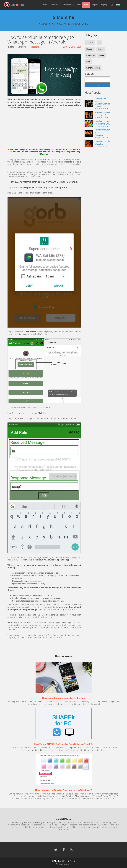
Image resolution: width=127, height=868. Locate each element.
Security (90, 49)
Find (97, 85)
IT (99, 43)
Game (102, 55)
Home (45, 5)
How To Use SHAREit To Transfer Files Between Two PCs (63, 744)
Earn (88, 62)
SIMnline (18, 5)
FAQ (79, 5)
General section (93, 68)
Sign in (95, 5)
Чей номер (55, 5)
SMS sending (68, 5)
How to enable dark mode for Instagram (63, 698)
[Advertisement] (44, 129)
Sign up (104, 5)
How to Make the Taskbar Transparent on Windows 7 (63, 790)
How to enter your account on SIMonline (102, 133)
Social (100, 49)
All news (90, 43)
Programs (35, 47)
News (86, 5)
